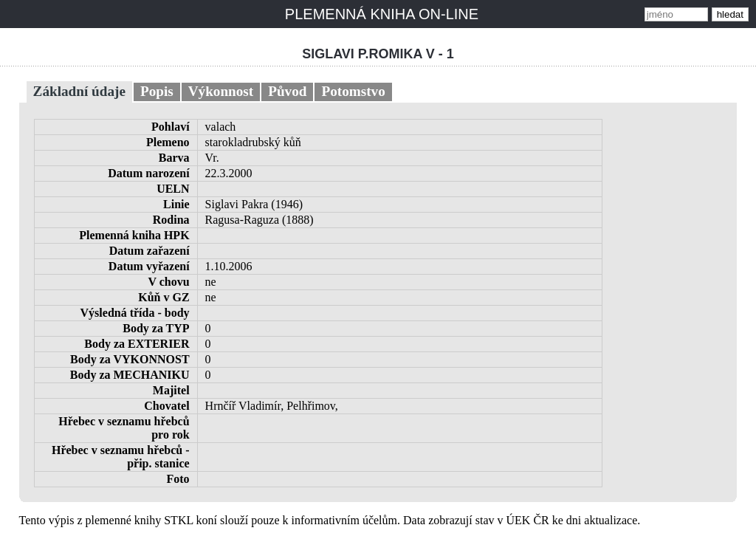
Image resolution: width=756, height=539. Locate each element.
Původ (287, 91)
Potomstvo (353, 91)
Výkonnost (221, 91)
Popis (157, 91)
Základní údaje (79, 91)
